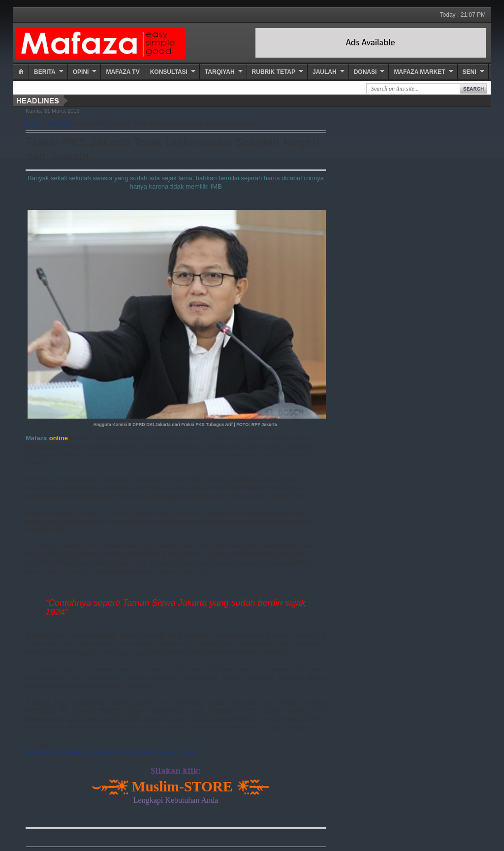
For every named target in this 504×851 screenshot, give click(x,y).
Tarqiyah (220, 72)
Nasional (61, 124)
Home (34, 124)
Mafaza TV (123, 72)
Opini (81, 72)
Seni (470, 72)
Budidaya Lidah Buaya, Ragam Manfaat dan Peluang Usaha (111, 752)
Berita (45, 72)
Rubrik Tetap (274, 72)
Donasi (365, 72)
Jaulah (325, 72)
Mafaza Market (419, 72)
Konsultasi (169, 72)
